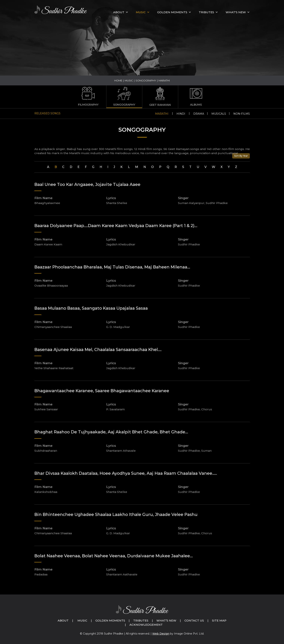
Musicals (219, 114)
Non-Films (242, 114)
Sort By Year (241, 156)
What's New (236, 12)
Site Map (220, 620)
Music (129, 80)
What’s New (167, 620)
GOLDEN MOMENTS (172, 12)
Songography (146, 80)
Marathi (162, 114)
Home (118, 80)
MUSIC (141, 12)
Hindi (181, 114)
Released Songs (47, 113)
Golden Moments (110, 620)
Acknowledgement (146, 625)
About (119, 12)
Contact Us (195, 620)
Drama (199, 114)
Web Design (161, 634)
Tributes (206, 12)
